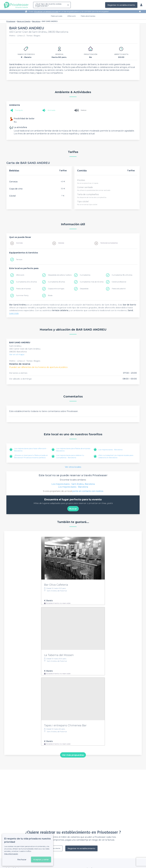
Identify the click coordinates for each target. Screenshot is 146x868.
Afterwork (72, 16)
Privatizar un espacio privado (46, 11)
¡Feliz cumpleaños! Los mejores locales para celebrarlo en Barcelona (116, 456)
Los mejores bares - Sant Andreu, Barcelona (73, 484)
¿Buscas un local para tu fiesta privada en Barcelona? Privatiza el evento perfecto (31, 456)
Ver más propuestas (73, 755)
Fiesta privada (57, 16)
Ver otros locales (73, 467)
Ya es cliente (55, 848)
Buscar (73, 509)
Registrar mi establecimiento (121, 5)
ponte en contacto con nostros (88, 491)
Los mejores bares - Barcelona (110, 450)
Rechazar (22, 859)
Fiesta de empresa (88, 16)
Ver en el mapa (17, 354)
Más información (11, 854)
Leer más (14, 313)
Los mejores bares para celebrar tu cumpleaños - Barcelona (70, 456)
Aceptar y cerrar (41, 859)
